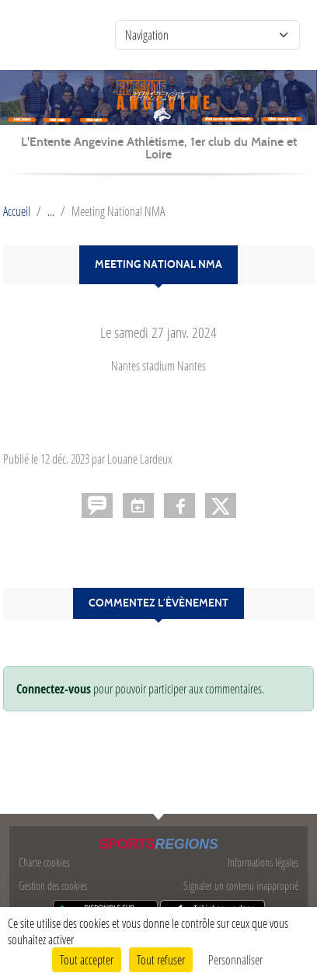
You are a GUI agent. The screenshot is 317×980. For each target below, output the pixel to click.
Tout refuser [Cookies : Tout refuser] (161, 959)
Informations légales (263, 862)
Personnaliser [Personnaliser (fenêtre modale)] (235, 959)
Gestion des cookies (53, 886)
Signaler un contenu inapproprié (241, 886)
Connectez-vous (54, 689)
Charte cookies (44, 862)
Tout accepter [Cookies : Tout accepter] (87, 959)
